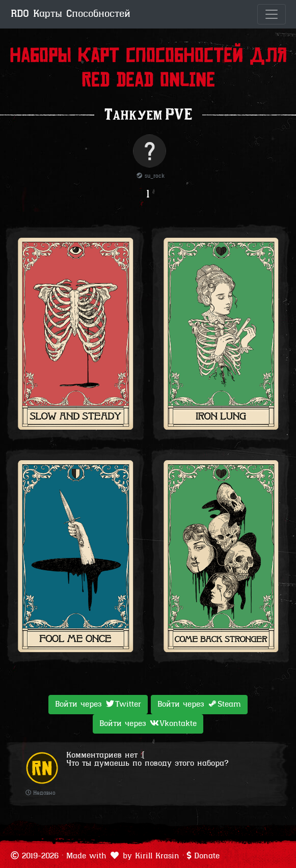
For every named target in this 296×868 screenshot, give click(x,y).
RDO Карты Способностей (71, 14)
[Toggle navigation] (272, 14)
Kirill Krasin (157, 856)
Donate (207, 856)
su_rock (150, 176)
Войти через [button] (98, 704)
